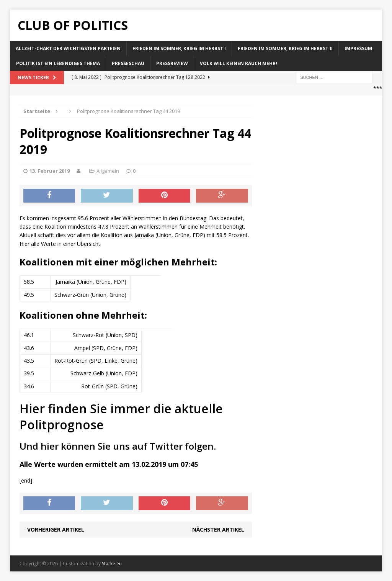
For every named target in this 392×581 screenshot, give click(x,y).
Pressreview (172, 63)
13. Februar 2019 (50, 171)
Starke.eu (112, 564)
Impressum (358, 48)
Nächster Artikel (218, 529)
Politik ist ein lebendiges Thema (58, 63)
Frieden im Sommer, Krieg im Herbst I (179, 48)
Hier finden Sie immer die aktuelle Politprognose (121, 417)
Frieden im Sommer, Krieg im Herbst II (285, 48)
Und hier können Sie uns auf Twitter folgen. (118, 446)
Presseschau (128, 63)
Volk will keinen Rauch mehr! (238, 63)
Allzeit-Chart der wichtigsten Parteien (68, 48)
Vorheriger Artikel (56, 529)
